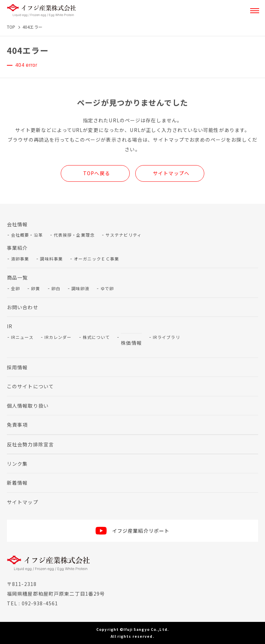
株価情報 (131, 343)
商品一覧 (17, 277)
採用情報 (17, 367)
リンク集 (17, 464)
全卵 (16, 288)
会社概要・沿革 (27, 235)
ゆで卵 (107, 288)
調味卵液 (80, 288)
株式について (96, 337)
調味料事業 (51, 259)
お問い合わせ (23, 307)
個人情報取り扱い (28, 406)
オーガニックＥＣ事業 (96, 259)
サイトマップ (23, 502)
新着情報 (17, 483)
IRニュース (22, 337)
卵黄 (36, 288)
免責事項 (17, 425)
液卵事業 (20, 259)
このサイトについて (30, 386)
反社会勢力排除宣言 (30, 444)
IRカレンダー (58, 337)
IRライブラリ (166, 337)
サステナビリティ (124, 235)
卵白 (56, 288)
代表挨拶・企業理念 (74, 235)
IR (10, 326)
